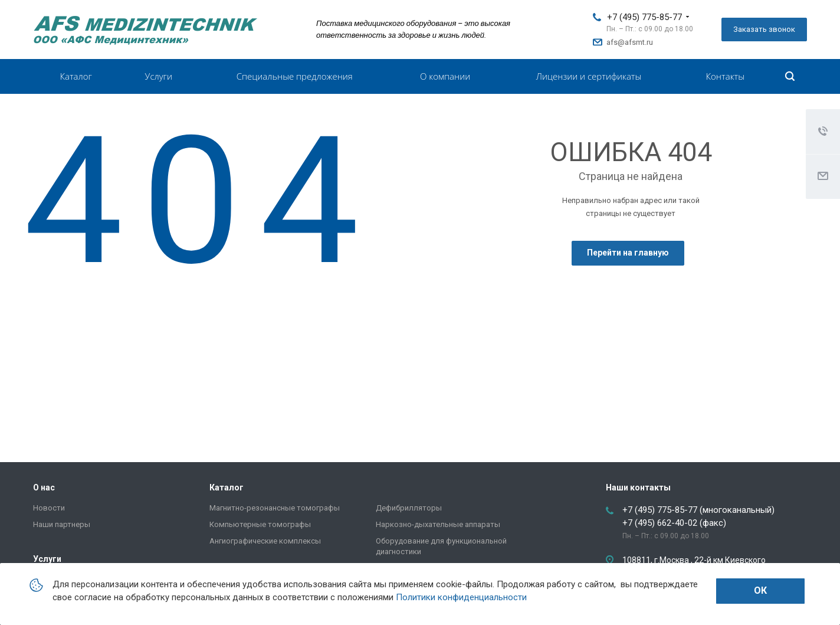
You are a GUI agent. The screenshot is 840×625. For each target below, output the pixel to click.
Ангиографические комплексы (265, 541)
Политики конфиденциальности (461, 597)
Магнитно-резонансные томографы (275, 508)
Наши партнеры (62, 524)
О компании (445, 76)
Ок (760, 590)
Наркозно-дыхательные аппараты (438, 524)
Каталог (76, 76)
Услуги (159, 76)
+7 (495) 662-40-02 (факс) (674, 523)
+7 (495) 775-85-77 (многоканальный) (698, 510)
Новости (49, 508)
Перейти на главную (628, 253)
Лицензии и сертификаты (589, 76)
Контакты (725, 76)
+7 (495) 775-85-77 (644, 17)
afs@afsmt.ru (630, 42)
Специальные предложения (295, 76)
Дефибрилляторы (409, 508)
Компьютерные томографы (260, 524)
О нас (44, 487)
